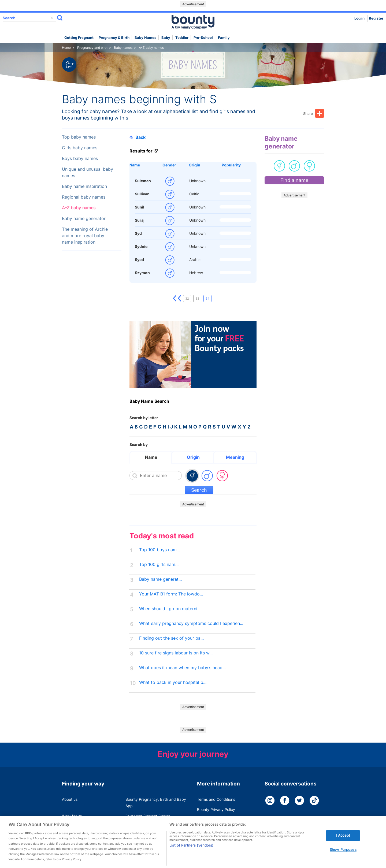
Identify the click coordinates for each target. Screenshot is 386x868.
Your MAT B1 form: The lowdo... (171, 594)
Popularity (231, 165)
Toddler (182, 38)
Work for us (72, 816)
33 (197, 299)
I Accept (343, 843)
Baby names (145, 38)
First (175, 299)
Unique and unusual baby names (88, 172)
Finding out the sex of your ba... (171, 638)
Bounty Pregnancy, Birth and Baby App (156, 802)
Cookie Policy (209, 820)
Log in (359, 18)
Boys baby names (80, 159)
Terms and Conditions (216, 799)
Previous (180, 299)
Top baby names (79, 137)
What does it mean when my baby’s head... (182, 668)
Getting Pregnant (79, 38)
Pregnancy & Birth (114, 38)
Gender (169, 165)
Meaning (235, 457)
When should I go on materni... (170, 609)
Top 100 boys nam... (159, 550)
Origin (194, 165)
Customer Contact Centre (148, 816)
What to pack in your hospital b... (173, 682)
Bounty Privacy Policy (216, 809)
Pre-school (203, 38)
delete (52, 18)
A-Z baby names (79, 208)
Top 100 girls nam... (159, 565)
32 (187, 299)
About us (70, 799)
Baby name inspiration (84, 186)
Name (135, 165)
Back (138, 137)
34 (207, 299)
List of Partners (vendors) (191, 853)
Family (224, 38)
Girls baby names (80, 148)
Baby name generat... (160, 579)
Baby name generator (84, 219)
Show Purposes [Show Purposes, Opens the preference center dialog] (343, 857)
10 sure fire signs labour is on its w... (176, 653)
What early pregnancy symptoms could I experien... (191, 623)
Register (376, 18)
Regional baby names (84, 197)
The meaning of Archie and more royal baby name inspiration (85, 236)
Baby (166, 38)
